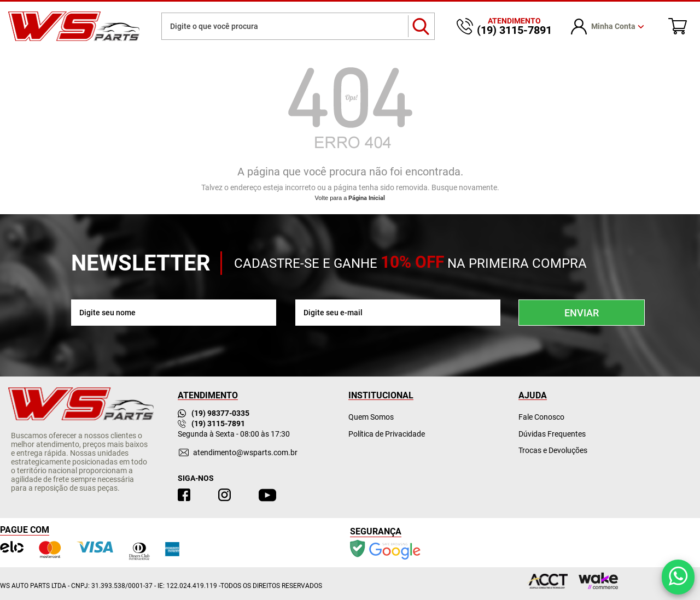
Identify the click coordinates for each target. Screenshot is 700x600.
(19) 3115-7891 (211, 423)
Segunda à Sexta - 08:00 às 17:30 (234, 434)
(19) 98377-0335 (214, 413)
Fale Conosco (541, 417)
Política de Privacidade (387, 434)
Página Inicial (367, 198)
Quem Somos (371, 417)
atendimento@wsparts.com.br (245, 452)
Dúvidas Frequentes (552, 434)
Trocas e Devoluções (553, 450)
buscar (421, 26)
